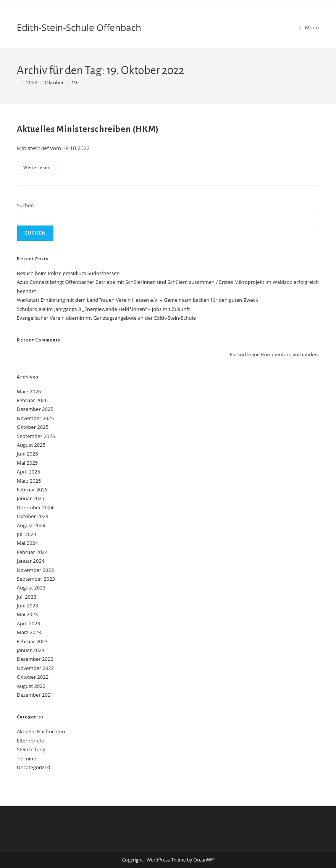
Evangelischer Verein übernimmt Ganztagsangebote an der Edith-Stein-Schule (106, 318)
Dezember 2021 (35, 695)
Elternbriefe (30, 741)
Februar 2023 (32, 641)
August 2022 (31, 686)
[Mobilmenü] (309, 27)
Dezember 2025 (35, 409)
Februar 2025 (32, 490)
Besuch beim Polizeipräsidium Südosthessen (68, 273)
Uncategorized (34, 767)
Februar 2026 (32, 400)
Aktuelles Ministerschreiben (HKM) (88, 129)
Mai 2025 (27, 463)
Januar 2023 (31, 650)
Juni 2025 (27, 454)
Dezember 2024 (35, 507)
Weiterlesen (43, 169)
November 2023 (35, 570)
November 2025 (35, 418)
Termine (26, 758)
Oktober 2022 (33, 677)
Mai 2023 (27, 614)
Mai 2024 (27, 543)
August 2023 (31, 588)
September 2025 (36, 436)
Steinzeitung (31, 749)
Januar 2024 (31, 561)
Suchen (25, 205)
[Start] (18, 82)
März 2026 (29, 391)
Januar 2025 (31, 498)
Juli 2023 (27, 597)
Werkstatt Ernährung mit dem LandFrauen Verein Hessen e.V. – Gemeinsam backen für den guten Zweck (137, 300)
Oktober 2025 (33, 427)
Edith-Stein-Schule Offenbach (79, 27)
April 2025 (28, 472)
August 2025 (31, 445)
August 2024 (31, 525)
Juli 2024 (27, 534)
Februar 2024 (32, 552)
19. (75, 82)
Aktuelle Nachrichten (41, 731)
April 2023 (28, 623)
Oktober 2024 (33, 516)
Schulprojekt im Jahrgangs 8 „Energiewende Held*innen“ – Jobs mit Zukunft (103, 309)
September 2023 (36, 579)
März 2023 (29, 632)
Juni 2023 (27, 606)
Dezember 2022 (35, 659)
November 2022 (35, 668)
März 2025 (29, 481)
